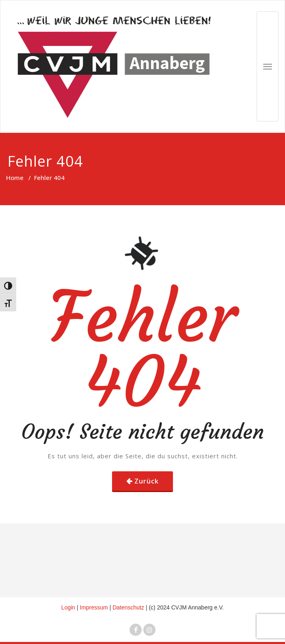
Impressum (95, 607)
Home (15, 178)
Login (68, 607)
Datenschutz (129, 607)
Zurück (147, 481)
